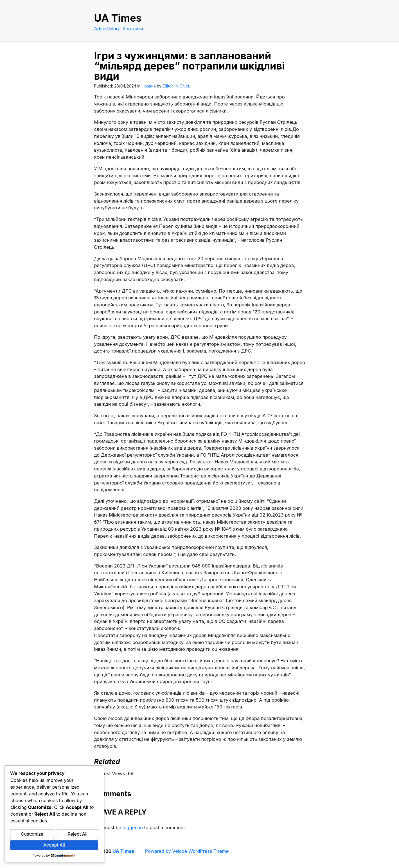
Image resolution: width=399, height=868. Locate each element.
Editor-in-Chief (176, 86)
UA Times (118, 18)
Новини (148, 86)
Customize (32, 834)
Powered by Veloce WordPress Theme (187, 851)
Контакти (133, 29)
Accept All (54, 845)
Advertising (107, 29)
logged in (133, 827)
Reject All (77, 834)
